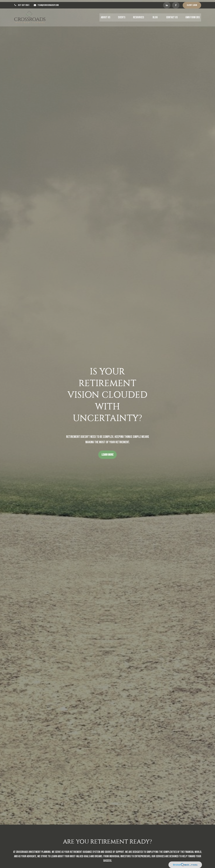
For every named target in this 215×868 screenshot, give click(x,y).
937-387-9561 (24, 3)
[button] (106, 15)
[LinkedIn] (167, 3)
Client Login (192, 3)
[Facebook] (176, 3)
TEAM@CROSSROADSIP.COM (48, 3)
